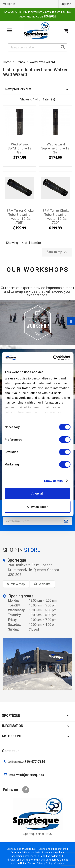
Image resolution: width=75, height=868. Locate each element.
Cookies (59, 863)
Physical (11, 860)
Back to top (57, 252)
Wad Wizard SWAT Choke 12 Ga (20, 148)
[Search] (37, 47)
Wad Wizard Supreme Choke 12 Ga (55, 148)
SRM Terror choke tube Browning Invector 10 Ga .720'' (56, 216)
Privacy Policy (45, 863)
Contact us (11, 751)
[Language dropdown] (67, 4)
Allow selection (37, 507)
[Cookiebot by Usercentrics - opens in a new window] (53, 358)
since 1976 (34, 852)
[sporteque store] (37, 664)
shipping (46, 860)
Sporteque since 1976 (38, 834)
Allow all (37, 493)
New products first (37, 90)
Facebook (26, 790)
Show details (53, 481)
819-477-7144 (35, 762)
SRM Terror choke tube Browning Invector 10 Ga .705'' (20, 216)
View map (18, 584)
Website (45, 584)
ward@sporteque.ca (30, 775)
